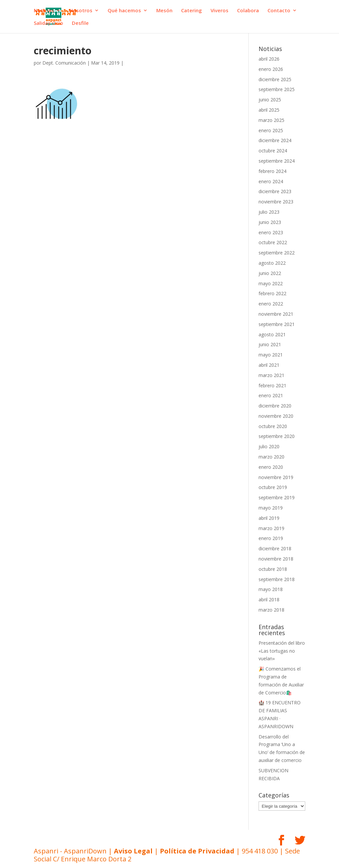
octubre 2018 (273, 569)
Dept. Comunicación (64, 63)
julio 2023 (269, 212)
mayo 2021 (271, 355)
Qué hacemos (124, 11)
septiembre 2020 (277, 436)
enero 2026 (271, 69)
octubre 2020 (273, 426)
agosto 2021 (272, 334)
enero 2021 (271, 395)
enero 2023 (271, 232)
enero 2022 (271, 304)
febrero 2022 (272, 293)
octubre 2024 (273, 151)
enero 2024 (271, 181)
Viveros (219, 11)
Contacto (279, 11)
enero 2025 (271, 130)
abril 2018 (269, 599)
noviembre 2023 (276, 202)
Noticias (44, 11)
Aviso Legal (133, 851)
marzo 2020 (271, 457)
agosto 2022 (272, 263)
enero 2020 (271, 467)
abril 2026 (269, 59)
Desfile (80, 23)
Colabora (248, 11)
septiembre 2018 (277, 579)
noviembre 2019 (276, 477)
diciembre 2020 (275, 406)
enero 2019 (271, 538)
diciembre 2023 (275, 191)
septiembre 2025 (277, 89)
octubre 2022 (273, 242)
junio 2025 (270, 100)
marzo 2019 (271, 528)
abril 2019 (269, 518)
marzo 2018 (271, 610)
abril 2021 (269, 365)
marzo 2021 (271, 375)
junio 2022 (270, 273)
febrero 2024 (272, 171)
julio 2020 (269, 446)
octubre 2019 (273, 487)
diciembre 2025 (275, 79)
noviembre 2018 (276, 559)
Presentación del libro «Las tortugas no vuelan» (282, 651)
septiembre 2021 (277, 324)
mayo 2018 (271, 589)
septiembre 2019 (277, 497)
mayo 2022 (271, 283)
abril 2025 (269, 110)
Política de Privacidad (197, 851)
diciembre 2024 (275, 140)
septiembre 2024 (277, 161)
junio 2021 (270, 344)
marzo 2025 (271, 120)
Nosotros (81, 11)
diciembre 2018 (275, 548)
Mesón (164, 11)
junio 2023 (270, 222)
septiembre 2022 (277, 253)
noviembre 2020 (276, 416)
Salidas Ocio (48, 23)
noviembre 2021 (276, 314)
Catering (192, 11)
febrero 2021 (272, 385)
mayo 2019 (271, 508)
